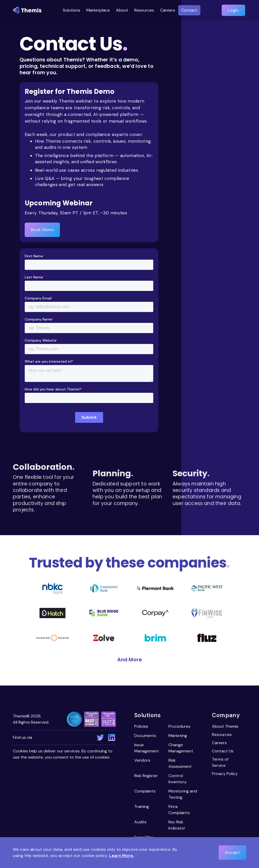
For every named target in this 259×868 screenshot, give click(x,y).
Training (142, 807)
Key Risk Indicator (177, 825)
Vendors (142, 761)
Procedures (179, 727)
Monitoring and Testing (183, 795)
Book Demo (42, 230)
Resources (222, 735)
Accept (232, 852)
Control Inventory (177, 779)
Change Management (181, 748)
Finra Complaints (179, 810)
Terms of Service (220, 763)
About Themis (225, 727)
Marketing (178, 736)
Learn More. (122, 856)
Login (233, 10)
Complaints (145, 792)
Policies (141, 727)
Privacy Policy (225, 774)
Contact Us (223, 751)
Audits (140, 822)
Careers (220, 743)
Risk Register (146, 776)
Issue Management (147, 748)
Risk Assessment (180, 764)
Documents (145, 736)
